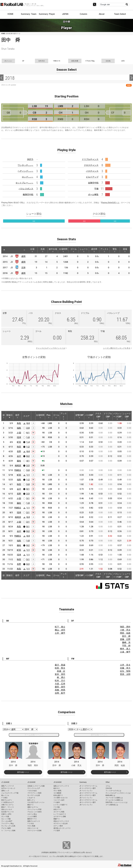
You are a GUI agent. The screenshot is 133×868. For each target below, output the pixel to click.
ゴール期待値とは (112, 805)
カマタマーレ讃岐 (60, 816)
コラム (108, 786)
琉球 (19, 437)
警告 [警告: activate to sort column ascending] (116, 250)
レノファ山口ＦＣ (60, 814)
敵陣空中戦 (28, 195)
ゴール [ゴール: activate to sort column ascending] (74, 250)
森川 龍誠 (60, 665)
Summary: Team (29, 14)
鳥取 (19, 423)
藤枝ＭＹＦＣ (32, 819)
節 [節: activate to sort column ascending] (4, 416)
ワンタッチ (25, 165)
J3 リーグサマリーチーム (88, 800)
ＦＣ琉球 (57, 831)
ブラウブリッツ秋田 (34, 793)
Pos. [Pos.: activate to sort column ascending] (49, 416)
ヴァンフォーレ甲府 (34, 809)
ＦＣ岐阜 (57, 802)
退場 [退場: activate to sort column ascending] (127, 250)
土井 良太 (125, 665)
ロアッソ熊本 (58, 826)
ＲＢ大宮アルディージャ (36, 802)
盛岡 (24, 256)
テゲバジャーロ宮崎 (34, 831)
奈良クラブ (57, 809)
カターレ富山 (32, 814)
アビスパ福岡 (6, 828)
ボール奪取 (93, 195)
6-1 (28, 433)
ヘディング (25, 171)
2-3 (28, 466)
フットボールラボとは (113, 791)
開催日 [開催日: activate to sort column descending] (9, 416)
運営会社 (77, 852)
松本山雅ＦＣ (58, 795)
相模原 (18, 466)
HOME (10, 14)
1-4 (28, 442)
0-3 (28, 564)
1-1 (28, 475)
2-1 (28, 513)
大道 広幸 (60, 684)
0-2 (28, 456)
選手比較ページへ (99, 735)
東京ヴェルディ (7, 800)
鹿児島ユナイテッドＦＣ (62, 828)
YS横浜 (18, 470)
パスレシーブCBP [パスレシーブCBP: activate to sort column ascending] (117, 416)
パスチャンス (92, 171)
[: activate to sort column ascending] (9, 250)
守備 (96, 189)
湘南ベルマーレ (33, 807)
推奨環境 (53, 852)
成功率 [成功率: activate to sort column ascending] (95, 250)
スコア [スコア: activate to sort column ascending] (26, 416)
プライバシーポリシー (65, 852)
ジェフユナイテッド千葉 (10, 793)
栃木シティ (31, 800)
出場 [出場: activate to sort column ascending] (33, 250)
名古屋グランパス (8, 812)
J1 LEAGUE (5, 782)
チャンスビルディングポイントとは (51, 348)
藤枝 (19, 461)
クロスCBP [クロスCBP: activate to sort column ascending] (98, 416)
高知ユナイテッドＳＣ (61, 821)
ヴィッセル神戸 (7, 821)
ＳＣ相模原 (57, 793)
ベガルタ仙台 (32, 791)
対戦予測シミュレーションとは (117, 802)
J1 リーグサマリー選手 (88, 788)
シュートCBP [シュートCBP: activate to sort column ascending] (127, 416)
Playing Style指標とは (110, 203)
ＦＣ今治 (31, 824)
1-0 (28, 437)
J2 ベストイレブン (86, 798)
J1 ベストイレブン (86, 791)
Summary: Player (47, 14)
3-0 (28, 470)
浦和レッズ (5, 791)
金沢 (19, 456)
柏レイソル (5, 795)
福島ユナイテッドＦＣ (61, 786)
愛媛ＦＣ (57, 819)
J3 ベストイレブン (86, 805)
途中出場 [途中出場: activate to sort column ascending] (54, 250)
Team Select (120, 14)
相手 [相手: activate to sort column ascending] (17, 416)
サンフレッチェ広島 (8, 826)
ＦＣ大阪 (57, 807)
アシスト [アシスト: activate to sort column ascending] (106, 250)
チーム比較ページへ (34, 735)
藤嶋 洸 (126, 642)
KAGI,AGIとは (110, 795)
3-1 (28, 498)
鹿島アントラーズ (8, 786)
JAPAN (65, 14)
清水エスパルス (7, 809)
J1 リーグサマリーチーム (88, 786)
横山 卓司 (60, 630)
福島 (19, 428)
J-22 (19, 433)
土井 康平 (60, 633)
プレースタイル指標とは (114, 798)
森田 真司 (60, 687)
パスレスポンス (26, 189)
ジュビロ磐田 (32, 816)
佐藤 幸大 (125, 668)
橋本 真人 (125, 649)
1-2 (28, 447)
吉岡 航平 (60, 693)
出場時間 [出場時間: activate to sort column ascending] (64, 250)
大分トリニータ (33, 828)
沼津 (24, 268)
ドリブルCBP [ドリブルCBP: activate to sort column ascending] (108, 416)
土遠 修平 (125, 652)
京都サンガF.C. (6, 814)
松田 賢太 (60, 668)
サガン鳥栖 (31, 826)
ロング (28, 177)
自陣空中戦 (93, 183)
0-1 (28, 489)
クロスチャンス (91, 165)
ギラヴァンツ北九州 (61, 824)
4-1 (28, 461)
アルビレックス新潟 (34, 812)
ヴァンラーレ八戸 (34, 788)
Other (108, 782)
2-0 (28, 428)
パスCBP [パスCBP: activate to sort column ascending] (89, 416)
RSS (129, 85)
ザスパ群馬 (57, 791)
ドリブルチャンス (90, 159)
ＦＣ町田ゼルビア (8, 802)
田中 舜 (126, 636)
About (102, 14)
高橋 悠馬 (60, 690)
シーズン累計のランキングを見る (117, 348)
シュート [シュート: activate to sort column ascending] (85, 250)
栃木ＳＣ (57, 788)
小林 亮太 (125, 630)
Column (83, 14)
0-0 (28, 423)
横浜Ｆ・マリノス (8, 807)
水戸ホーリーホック (8, 788)
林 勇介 (61, 677)
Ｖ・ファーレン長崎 (8, 831)
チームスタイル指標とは (114, 800)
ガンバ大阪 (5, 816)
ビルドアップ (92, 177)
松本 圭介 (60, 681)
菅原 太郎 (125, 674)
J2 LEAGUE (31, 782)
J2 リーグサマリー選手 (88, 795)
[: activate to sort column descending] (4, 250)
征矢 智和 (125, 671)
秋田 (19, 447)
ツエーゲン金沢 (59, 800)
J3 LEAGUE (58, 782)
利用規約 (45, 852)
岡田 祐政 (125, 633)
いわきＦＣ (31, 798)
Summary (83, 782)
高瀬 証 (61, 671)
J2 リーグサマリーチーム (88, 793)
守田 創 (126, 646)
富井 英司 (60, 674)
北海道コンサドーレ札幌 (36, 786)
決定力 (30, 159)
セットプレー (24, 183)
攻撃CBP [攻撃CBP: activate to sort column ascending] (79, 416)
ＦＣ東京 (4, 798)
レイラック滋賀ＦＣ (61, 805)
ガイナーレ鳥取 (59, 812)
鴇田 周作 (125, 627)
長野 (19, 451)
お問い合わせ (86, 852)
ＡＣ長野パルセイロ (61, 798)
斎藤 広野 (125, 639)
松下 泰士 (60, 627)
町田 (19, 442)
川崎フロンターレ (8, 805)
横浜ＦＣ (31, 805)
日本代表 (109, 788)
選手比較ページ (23, 772)
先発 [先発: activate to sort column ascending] (43, 250)
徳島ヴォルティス (34, 821)
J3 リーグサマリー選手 (88, 802)
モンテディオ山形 (34, 795)
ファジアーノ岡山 (8, 824)
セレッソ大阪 (6, 819)
